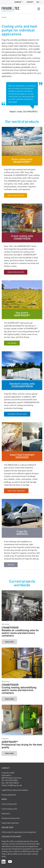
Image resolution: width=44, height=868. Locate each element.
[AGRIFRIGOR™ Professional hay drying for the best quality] (22, 720)
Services (11, 565)
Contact (30, 2)
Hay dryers (12, 343)
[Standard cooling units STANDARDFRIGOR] (22, 366)
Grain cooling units (16, 195)
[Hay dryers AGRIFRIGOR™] (22, 295)
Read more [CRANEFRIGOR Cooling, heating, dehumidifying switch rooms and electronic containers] (9, 699)
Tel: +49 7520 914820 (10, 780)
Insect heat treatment (16, 491)
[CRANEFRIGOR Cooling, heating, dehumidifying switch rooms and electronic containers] (22, 663)
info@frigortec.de (15, 785)
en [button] (38, 2)
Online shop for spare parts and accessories (19, 832)
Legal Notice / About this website (15, 790)
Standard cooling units (17, 414)
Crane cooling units (16, 272)
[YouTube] (10, 861)
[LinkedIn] (4, 861)
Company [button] (18, 2)
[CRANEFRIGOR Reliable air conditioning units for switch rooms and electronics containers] (22, 606)
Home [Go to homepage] (4, 17)
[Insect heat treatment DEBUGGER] (22, 437)
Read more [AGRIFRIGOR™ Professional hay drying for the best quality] (9, 753)
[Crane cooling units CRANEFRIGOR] (22, 218)
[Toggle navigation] (39, 9)
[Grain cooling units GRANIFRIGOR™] (22, 141)
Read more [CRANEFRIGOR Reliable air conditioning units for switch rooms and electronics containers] (9, 642)
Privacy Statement (9, 795)
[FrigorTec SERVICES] (22, 513)
